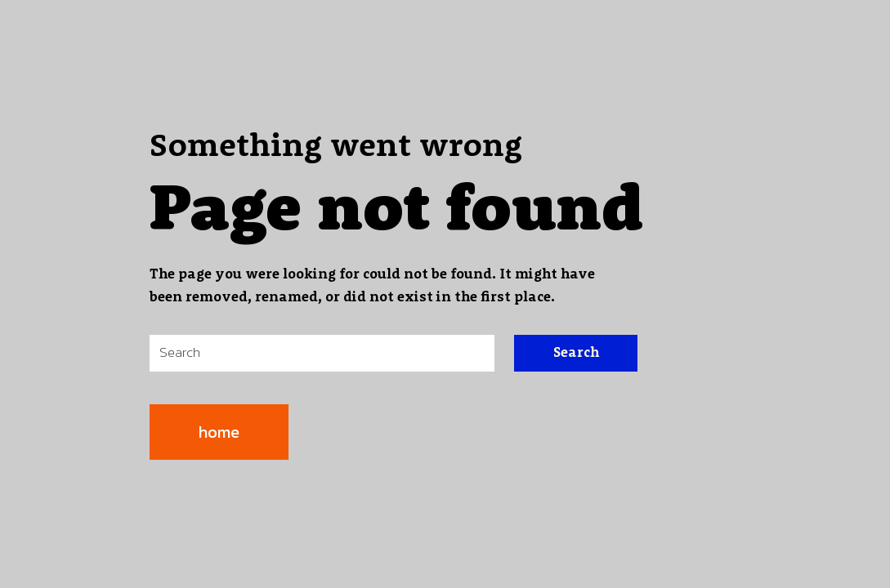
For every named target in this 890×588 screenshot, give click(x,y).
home (219, 432)
